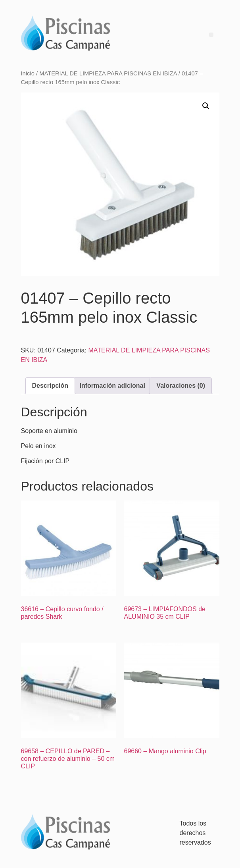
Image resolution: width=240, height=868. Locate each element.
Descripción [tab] (50, 386)
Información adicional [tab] (112, 386)
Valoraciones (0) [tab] (181, 386)
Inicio (28, 73)
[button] (206, 106)
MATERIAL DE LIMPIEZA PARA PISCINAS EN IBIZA (108, 73)
